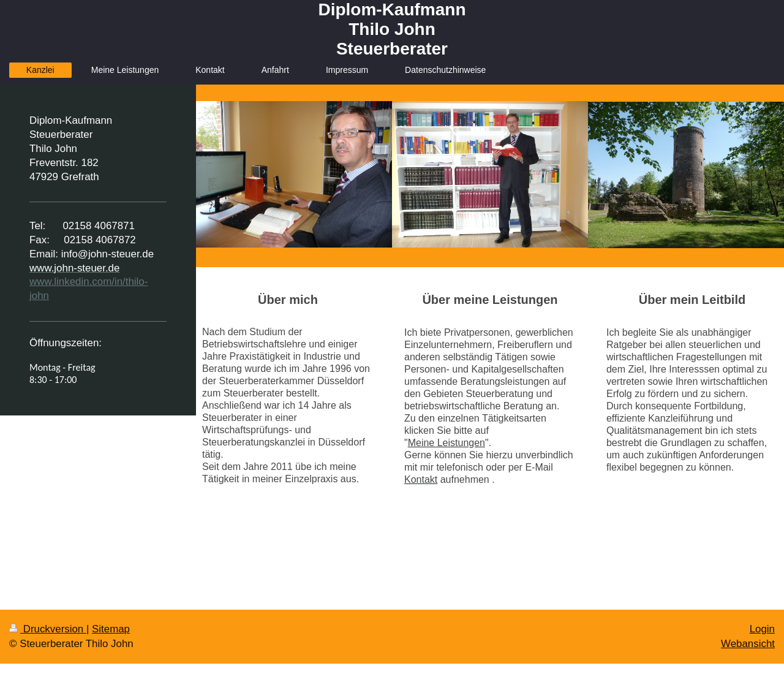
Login (762, 629)
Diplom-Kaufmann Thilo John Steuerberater (392, 29)
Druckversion (48, 629)
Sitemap (111, 629)
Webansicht (748, 644)
